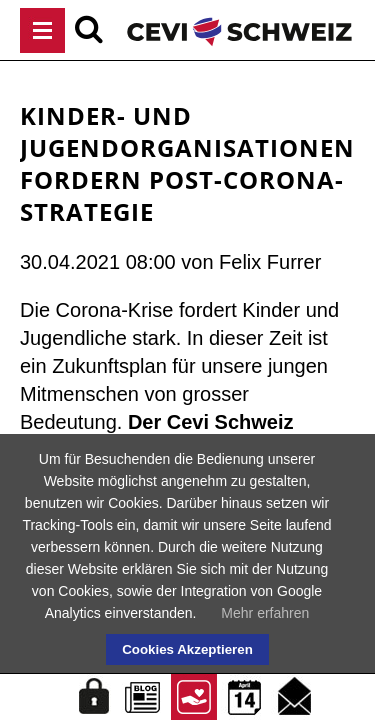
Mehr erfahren (265, 613)
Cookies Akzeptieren (187, 649)
